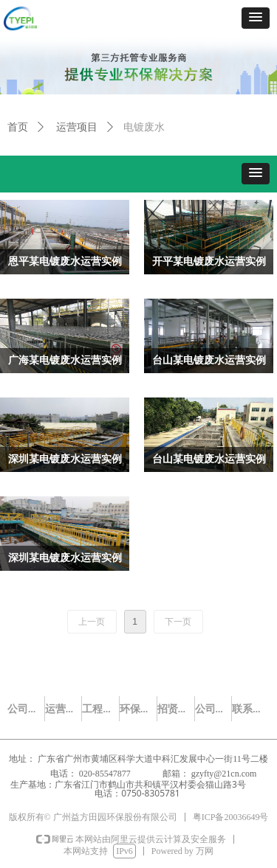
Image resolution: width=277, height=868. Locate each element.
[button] (256, 18)
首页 (18, 127)
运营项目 (77, 127)
